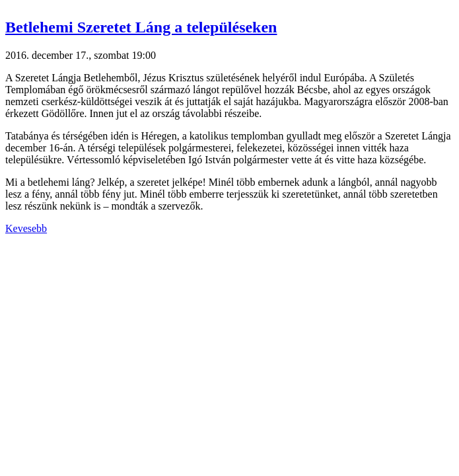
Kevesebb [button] (26, 228)
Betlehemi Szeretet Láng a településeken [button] (141, 27)
